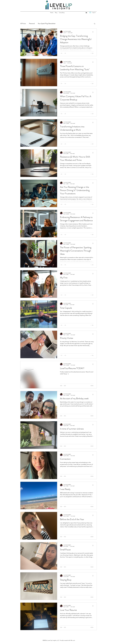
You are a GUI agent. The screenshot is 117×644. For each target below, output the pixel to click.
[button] (95, 24)
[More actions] (93, 32)
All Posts (23, 24)
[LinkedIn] (86, 13)
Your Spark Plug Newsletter (47, 24)
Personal (32, 24)
